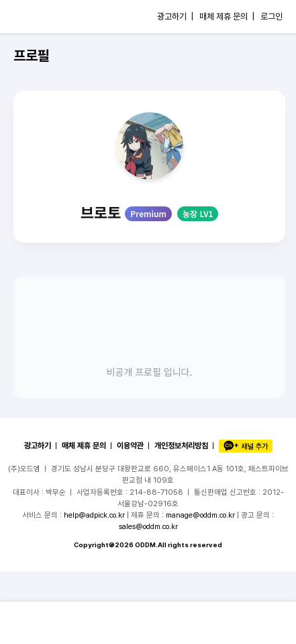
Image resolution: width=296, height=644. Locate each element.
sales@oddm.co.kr (148, 526)
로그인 (272, 16)
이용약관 (130, 446)
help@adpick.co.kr (94, 515)
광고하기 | (175, 16)
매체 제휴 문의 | (227, 16)
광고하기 (38, 446)
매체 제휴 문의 (84, 446)
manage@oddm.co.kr (200, 515)
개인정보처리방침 (181, 446)
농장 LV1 (198, 213)
